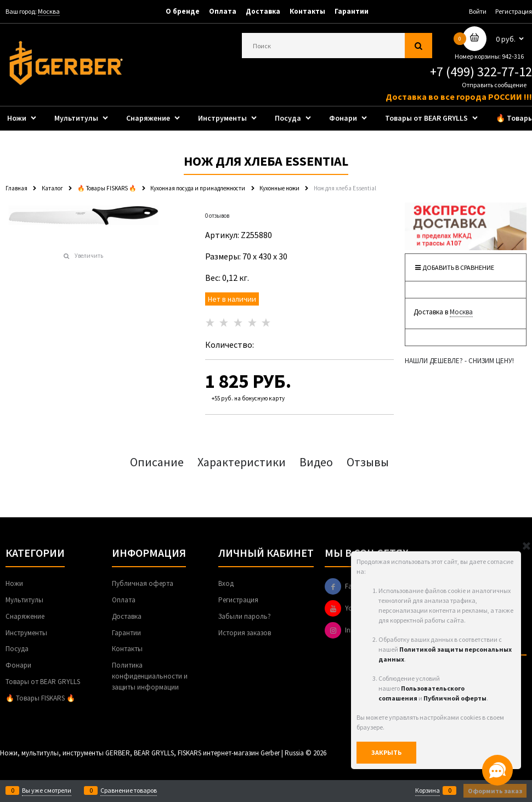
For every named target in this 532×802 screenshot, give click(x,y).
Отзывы (368, 462)
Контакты (307, 11)
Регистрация (514, 11)
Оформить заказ (495, 791)
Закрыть (386, 752)
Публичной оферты (455, 698)
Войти (478, 11)
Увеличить (89, 256)
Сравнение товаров (129, 790)
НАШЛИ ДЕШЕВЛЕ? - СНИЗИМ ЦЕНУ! (459, 361)
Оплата (223, 11)
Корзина (428, 790)
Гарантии (352, 11)
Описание (157, 462)
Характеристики (242, 462)
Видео (316, 462)
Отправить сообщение (494, 85)
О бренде (183, 11)
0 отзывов (217, 216)
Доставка (263, 11)
